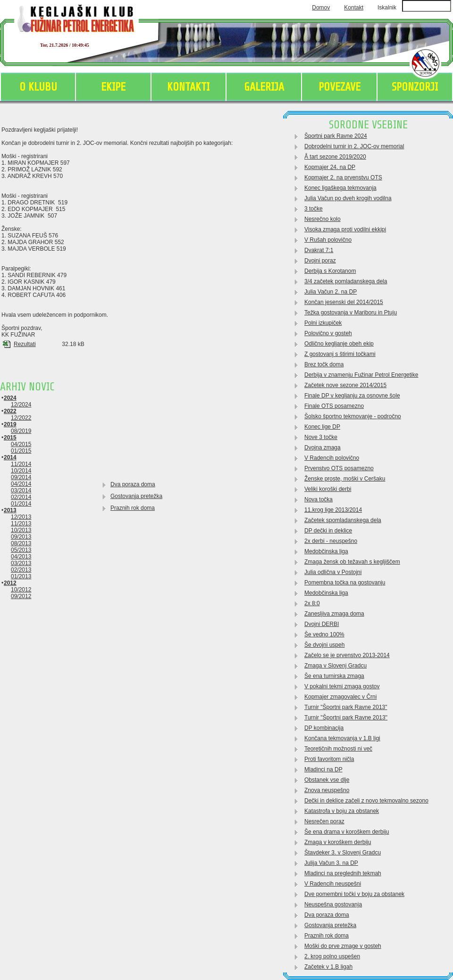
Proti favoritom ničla (329, 759)
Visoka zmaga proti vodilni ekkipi (345, 229)
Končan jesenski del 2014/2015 (344, 302)
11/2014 (21, 464)
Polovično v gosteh (328, 333)
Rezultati (25, 344)
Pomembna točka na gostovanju (345, 583)
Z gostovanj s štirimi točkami (340, 354)
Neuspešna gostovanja (333, 904)
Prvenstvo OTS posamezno (339, 468)
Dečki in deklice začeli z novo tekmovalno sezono (366, 801)
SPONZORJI (415, 87)
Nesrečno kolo (323, 219)
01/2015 (21, 451)
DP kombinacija (324, 728)
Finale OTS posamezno (334, 406)
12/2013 (21, 517)
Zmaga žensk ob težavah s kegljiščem (352, 562)
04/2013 (21, 557)
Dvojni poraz (320, 261)
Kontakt (354, 8)
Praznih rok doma (133, 508)
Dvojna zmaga (323, 448)
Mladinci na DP (323, 769)
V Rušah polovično (328, 240)
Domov (321, 8)
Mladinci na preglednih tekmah (343, 873)
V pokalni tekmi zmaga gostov (342, 686)
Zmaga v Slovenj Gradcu (336, 666)
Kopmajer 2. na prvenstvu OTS (343, 177)
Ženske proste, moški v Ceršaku (345, 479)
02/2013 (21, 570)
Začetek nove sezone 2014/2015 (345, 385)
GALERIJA (264, 87)
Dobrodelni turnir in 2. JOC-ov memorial (354, 146)
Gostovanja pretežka (136, 496)
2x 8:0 (312, 603)
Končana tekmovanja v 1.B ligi (342, 738)
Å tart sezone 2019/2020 (335, 157)
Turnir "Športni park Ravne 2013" (346, 707)
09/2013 (21, 537)
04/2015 (21, 444)
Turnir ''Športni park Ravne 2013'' (346, 718)
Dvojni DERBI (322, 624)
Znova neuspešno (327, 790)
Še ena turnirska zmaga (334, 676)
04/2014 (21, 484)
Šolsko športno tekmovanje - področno (353, 416)
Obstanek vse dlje (327, 780)
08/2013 (21, 543)
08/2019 (21, 431)
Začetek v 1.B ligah (328, 967)
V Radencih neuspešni (333, 884)
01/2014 (21, 504)
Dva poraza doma (133, 484)
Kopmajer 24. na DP (330, 167)
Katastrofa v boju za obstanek (342, 811)
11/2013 (21, 524)
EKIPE (113, 87)
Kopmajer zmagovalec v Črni (340, 697)
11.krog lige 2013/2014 (333, 510)
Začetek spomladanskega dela (343, 520)
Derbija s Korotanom (330, 271)
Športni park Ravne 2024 (336, 136)
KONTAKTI (188, 87)
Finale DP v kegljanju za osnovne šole (352, 396)
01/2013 (21, 576)
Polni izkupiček (323, 323)
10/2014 (21, 471)
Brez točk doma (324, 364)
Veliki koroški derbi (328, 489)
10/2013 (21, 530)
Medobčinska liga (326, 551)
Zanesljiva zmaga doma (334, 614)
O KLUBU (38, 87)
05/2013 (21, 550)
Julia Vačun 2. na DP (331, 292)
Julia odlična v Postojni (333, 572)
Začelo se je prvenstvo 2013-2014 (347, 655)
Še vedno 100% (324, 634)
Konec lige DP (322, 427)
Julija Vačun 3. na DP (331, 863)
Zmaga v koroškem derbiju (338, 842)
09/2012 (21, 596)
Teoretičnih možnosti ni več (338, 749)
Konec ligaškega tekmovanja (340, 188)
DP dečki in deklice (328, 531)
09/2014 (21, 477)
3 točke (314, 209)
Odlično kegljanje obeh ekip (339, 344)
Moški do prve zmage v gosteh (343, 946)
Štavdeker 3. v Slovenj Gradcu (343, 853)
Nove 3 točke (321, 437)
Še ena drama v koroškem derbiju (347, 832)
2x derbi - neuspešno (331, 541)
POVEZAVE (340, 87)
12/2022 (21, 418)
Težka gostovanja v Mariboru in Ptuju (351, 313)
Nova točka (319, 499)
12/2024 (21, 405)
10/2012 (21, 590)
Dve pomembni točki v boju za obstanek (354, 894)
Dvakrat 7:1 (319, 250)
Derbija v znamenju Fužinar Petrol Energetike (361, 375)
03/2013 (21, 563)
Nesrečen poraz (324, 821)
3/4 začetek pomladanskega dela (346, 281)
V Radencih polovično (332, 458)
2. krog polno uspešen (332, 956)
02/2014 (21, 497)
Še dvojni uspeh (324, 645)
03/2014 (21, 490)
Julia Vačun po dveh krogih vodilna (348, 198)
